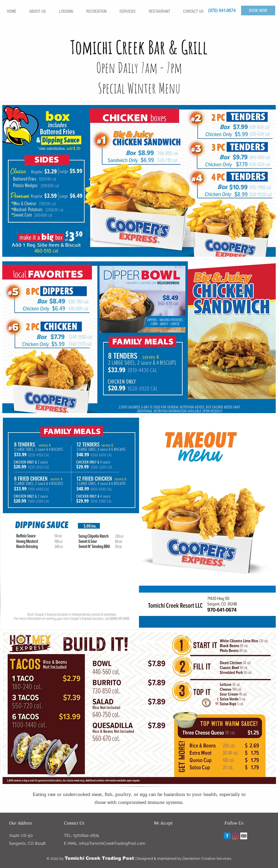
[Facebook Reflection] (227, 836)
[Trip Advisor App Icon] (244, 836)
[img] (159, 836)
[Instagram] (235, 836)
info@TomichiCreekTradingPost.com (112, 843)
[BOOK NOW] (258, 10)
